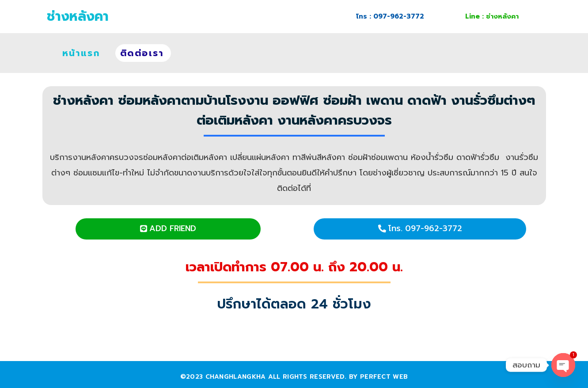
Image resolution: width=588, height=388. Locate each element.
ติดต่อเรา (142, 53)
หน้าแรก (81, 53)
